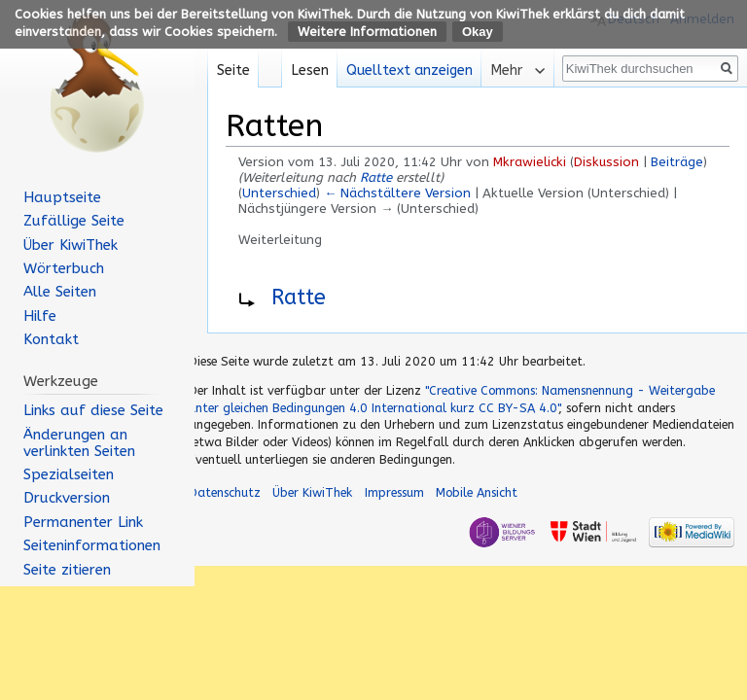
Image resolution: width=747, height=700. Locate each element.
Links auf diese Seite (93, 410)
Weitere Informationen (367, 32)
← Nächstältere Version (397, 193)
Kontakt (51, 339)
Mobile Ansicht (477, 492)
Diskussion (606, 162)
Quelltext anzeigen (409, 70)
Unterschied (279, 193)
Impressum (394, 492)
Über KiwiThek (71, 245)
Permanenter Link (83, 522)
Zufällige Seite (74, 221)
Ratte (376, 177)
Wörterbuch (64, 268)
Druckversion (67, 498)
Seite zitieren (67, 570)
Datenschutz (225, 492)
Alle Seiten (60, 292)
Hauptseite (62, 197)
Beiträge (677, 162)
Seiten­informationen (92, 545)
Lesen (310, 70)
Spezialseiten (69, 474)
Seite (233, 70)
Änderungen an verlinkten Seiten (79, 443)
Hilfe (40, 316)
